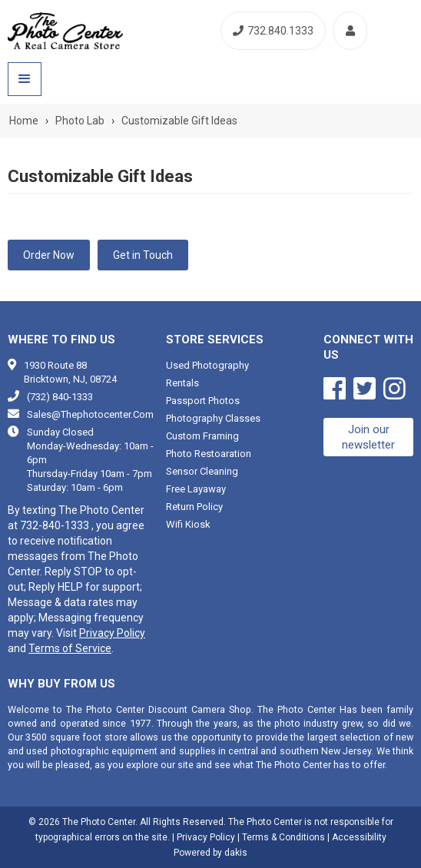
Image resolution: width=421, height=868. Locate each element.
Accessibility (359, 837)
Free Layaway (196, 489)
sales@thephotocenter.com (90, 414)
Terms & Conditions (283, 837)
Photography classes (213, 418)
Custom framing (202, 436)
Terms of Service (70, 648)
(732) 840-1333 (60, 397)
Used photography (207, 365)
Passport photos (203, 401)
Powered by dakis (210, 853)
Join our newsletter (368, 437)
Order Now (49, 255)
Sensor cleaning (202, 471)
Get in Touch (143, 255)
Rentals (182, 383)
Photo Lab (80, 121)
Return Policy (194, 507)
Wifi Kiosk (188, 524)
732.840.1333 (273, 31)
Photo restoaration (209, 454)
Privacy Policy (112, 633)
